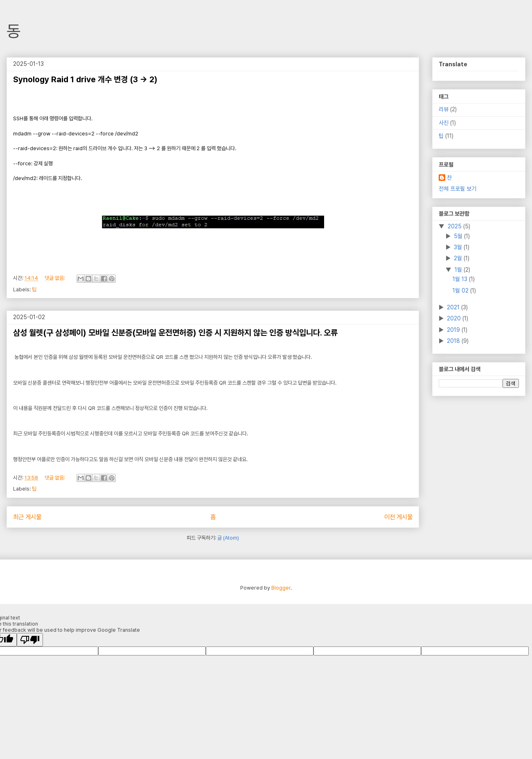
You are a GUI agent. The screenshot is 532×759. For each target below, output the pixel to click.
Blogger (281, 588)
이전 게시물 (398, 517)
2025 (455, 226)
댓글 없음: (55, 278)
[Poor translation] (30, 640)
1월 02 (461, 291)
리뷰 (444, 109)
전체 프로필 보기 (458, 189)
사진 (444, 123)
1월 (459, 270)
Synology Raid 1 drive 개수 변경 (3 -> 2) (85, 79)
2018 (454, 341)
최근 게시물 (27, 517)
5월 (459, 236)
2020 (455, 318)
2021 (454, 307)
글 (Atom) (228, 538)
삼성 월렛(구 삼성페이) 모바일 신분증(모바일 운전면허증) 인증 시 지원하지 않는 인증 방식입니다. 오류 (175, 333)
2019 (454, 330)
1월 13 (461, 279)
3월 (459, 247)
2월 (459, 258)
